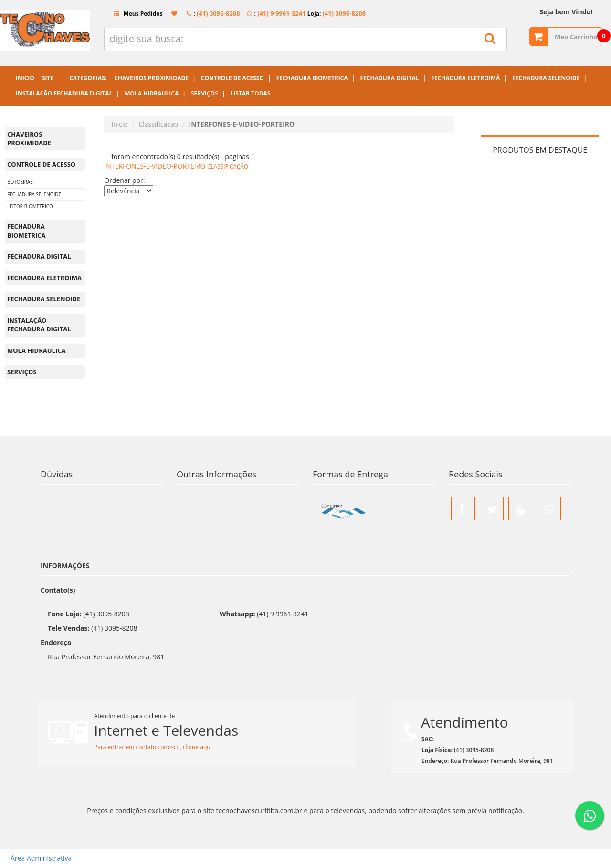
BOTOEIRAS (20, 182)
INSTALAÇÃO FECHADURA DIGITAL (39, 325)
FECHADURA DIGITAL (39, 256)
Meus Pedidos (134, 14)
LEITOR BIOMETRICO (30, 206)
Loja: (336, 14)
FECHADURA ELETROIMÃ (44, 278)
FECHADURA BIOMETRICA (26, 231)
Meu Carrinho (576, 37)
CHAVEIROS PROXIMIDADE (29, 139)
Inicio (120, 124)
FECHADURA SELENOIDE (34, 194)
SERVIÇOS (22, 372)
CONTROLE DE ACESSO (41, 164)
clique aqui (197, 747)
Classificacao (158, 124)
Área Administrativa (38, 858)
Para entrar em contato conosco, (138, 747)
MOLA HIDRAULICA (36, 350)
